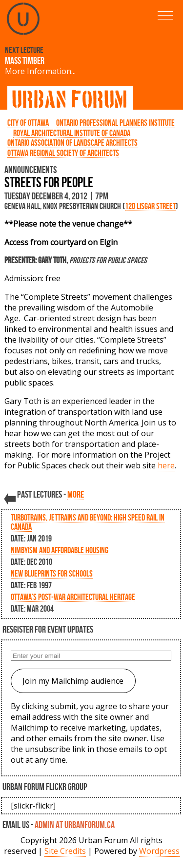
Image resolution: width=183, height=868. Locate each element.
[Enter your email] (91, 656)
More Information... (40, 71)
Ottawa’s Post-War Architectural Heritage (73, 597)
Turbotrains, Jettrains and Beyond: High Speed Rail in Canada (88, 522)
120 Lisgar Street (150, 206)
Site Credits (65, 851)
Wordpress (159, 851)
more (76, 494)
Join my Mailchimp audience (73, 681)
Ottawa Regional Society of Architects (63, 153)
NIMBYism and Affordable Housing (60, 550)
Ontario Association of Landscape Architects (72, 143)
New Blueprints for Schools (52, 573)
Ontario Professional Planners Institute (115, 123)
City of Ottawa (28, 123)
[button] (165, 15)
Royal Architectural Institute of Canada (72, 133)
